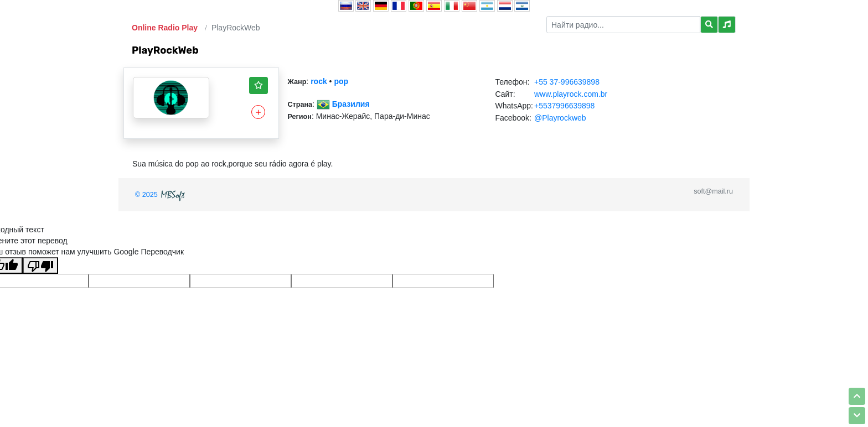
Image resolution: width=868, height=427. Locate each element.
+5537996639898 (564, 106)
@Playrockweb (560, 118)
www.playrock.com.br (571, 94)
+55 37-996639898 (567, 82)
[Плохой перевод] (40, 265)
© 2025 (161, 195)
